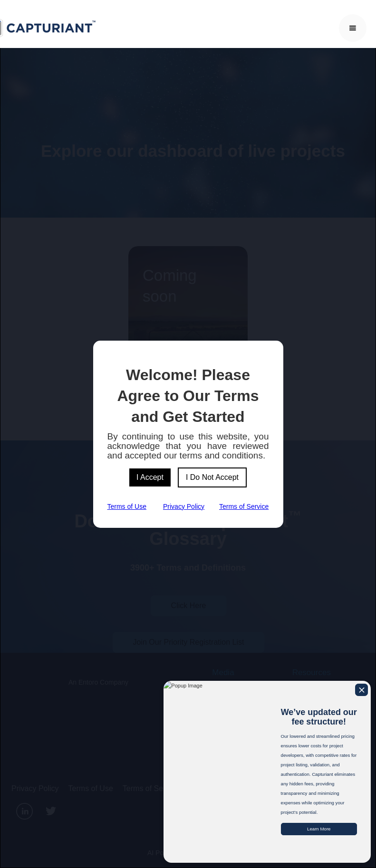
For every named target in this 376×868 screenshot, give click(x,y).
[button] (353, 28)
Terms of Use (127, 506)
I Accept (150, 477)
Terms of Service (244, 506)
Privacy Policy (184, 506)
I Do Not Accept (212, 477)
